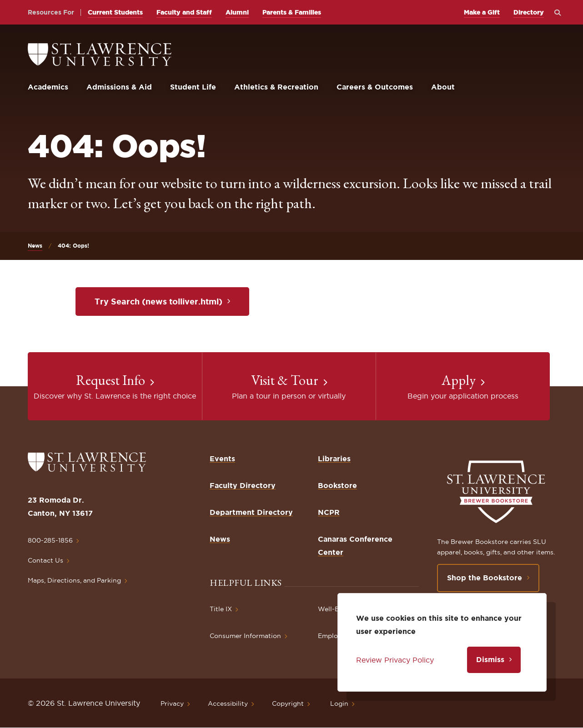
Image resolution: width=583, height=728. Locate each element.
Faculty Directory (243, 485)
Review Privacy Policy (395, 660)
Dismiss (490, 659)
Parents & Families (292, 12)
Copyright (288, 703)
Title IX (221, 609)
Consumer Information (245, 636)
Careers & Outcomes (375, 87)
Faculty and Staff (184, 12)
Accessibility (228, 703)
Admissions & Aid (119, 87)
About (443, 87)
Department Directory (251, 512)
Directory (529, 12)
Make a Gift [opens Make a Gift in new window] (482, 12)
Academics (48, 87)
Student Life (193, 87)
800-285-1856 (50, 540)
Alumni (237, 12)
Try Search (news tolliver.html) (158, 301)
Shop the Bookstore (485, 578)
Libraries (334, 459)
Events (222, 459)
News (35, 246)
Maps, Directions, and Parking (74, 580)
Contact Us (45, 560)
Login (339, 703)
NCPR (329, 512)
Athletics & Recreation (276, 87)
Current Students (115, 12)
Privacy (172, 703)
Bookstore (337, 485)
